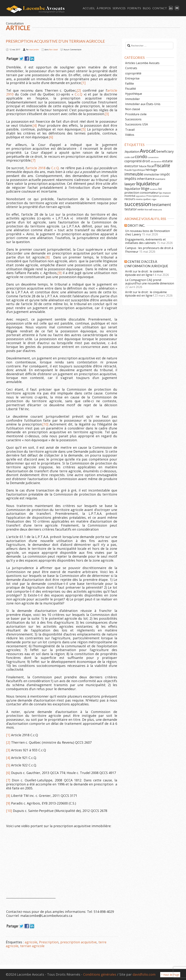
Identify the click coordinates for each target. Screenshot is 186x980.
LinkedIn (171, 8)
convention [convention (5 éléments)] (153, 157)
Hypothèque (134, 94)
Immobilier (133, 99)
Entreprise (132, 78)
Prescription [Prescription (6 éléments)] (153, 196)
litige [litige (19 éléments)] (145, 189)
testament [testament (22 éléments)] (161, 204)
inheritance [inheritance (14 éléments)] (146, 179)
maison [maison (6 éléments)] (167, 193)
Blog (147, 8)
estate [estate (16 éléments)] (167, 161)
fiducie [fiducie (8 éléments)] (143, 166)
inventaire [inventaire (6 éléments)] (160, 179)
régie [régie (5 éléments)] (154, 199)
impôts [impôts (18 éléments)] (130, 179)
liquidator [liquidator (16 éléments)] (132, 189)
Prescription (49, 942)
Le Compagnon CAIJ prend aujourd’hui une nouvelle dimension (150, 282)
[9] (60, 273)
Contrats (131, 68)
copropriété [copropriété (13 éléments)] (133, 161)
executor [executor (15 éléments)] (131, 166)
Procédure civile (136, 114)
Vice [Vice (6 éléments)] (146, 209)
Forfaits (134, 8)
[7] (33, 160)
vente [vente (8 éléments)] (141, 209)
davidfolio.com (144, 974)
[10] (45, 424)
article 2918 (36, 168)
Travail (130, 130)
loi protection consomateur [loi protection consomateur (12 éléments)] (143, 191)
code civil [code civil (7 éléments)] (129, 157)
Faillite (130, 83)
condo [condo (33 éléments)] (141, 156)
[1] (84, 83)
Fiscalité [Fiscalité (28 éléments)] (162, 166)
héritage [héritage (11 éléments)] (151, 170)
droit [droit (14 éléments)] (146, 161)
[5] (84, 129)
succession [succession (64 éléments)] (138, 204)
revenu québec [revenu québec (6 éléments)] (143, 199)
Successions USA (137, 124)
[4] (35, 125)
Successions (133, 119)
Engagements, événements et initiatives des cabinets (145, 241)
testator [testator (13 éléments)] (131, 209)
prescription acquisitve (78, 942)
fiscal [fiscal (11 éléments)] (150, 166)
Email (177, 8)
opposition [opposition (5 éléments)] (141, 196)
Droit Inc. (136, 225)
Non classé (53, 50)
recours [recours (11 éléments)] (130, 199)
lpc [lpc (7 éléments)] (161, 193)
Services (119, 8)
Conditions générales (100, 974)
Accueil (89, 8)
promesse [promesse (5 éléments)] (164, 196)
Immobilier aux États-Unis (143, 104)
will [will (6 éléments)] (151, 209)
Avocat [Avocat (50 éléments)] (148, 151)
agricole (31, 942)
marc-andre (34, 50)
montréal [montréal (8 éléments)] (130, 196)
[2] (79, 90)
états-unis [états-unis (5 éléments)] (157, 210)
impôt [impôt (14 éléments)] (165, 174)
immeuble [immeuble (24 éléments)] (134, 174)
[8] (48, 257)
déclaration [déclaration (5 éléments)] (156, 162)
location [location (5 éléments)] (154, 189)
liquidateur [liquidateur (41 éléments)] (148, 184)
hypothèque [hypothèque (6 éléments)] (139, 170)
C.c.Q (78, 94)
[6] (51, 137)
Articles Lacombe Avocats (142, 63)
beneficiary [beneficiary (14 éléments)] (165, 151)
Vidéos (130, 135)
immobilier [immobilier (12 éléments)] (152, 174)
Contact (160, 8)
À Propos (104, 8)
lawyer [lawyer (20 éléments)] (130, 184)
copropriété (133, 73)
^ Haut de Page (170, 975)
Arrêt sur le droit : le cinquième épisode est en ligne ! (146, 294)
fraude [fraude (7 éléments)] (128, 170)
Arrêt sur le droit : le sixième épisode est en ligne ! (144, 273)
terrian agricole (32, 946)
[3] (107, 114)
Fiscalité (131, 89)
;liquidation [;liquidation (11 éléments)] (132, 152)
